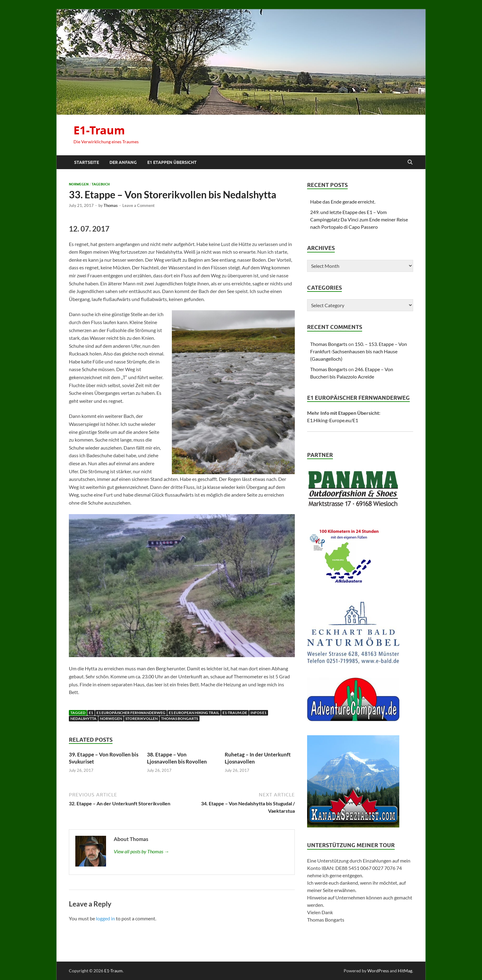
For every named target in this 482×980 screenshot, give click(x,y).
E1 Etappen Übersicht (172, 162)
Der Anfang (123, 162)
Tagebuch (101, 184)
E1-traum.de (235, 713)
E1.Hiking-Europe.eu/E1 (333, 420)
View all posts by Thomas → (141, 851)
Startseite (87, 162)
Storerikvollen (142, 718)
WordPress (378, 971)
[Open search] (410, 162)
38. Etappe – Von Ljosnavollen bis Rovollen (177, 758)
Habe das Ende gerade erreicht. (343, 202)
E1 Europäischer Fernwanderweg (131, 713)
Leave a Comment (138, 205)
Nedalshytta (83, 718)
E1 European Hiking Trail (194, 713)
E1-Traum (99, 130)
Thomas (111, 205)
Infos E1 (259, 713)
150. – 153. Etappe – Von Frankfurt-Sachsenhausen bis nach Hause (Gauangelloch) (359, 351)
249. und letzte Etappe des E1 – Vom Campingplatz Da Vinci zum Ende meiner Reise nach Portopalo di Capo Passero (359, 219)
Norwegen (79, 184)
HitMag (405, 971)
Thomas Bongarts (180, 718)
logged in (105, 918)
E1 (91, 713)
